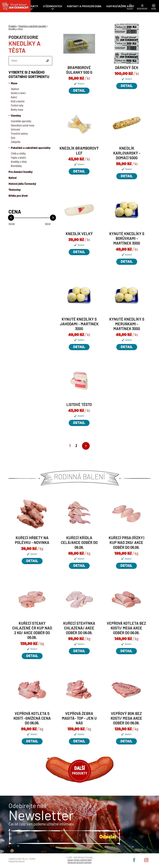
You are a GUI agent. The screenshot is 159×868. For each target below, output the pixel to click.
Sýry (13, 138)
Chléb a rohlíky (18, 154)
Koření (13, 178)
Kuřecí (14, 97)
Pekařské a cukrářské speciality (30, 148)
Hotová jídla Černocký (22, 184)
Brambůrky (16, 166)
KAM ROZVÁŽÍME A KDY (120, 6)
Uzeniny (16, 116)
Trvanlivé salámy (19, 134)
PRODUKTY (31, 6)
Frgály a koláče (18, 158)
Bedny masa (17, 110)
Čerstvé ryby (17, 106)
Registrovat (142, 9)
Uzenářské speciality (21, 121)
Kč (12, 224)
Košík (154, 9)
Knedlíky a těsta (19, 162)
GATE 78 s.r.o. (23, 859)
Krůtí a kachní (18, 102)
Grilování (15, 130)
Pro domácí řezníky (21, 172)
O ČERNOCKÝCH (53, 6)
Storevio (22, 862)
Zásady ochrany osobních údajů (79, 860)
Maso (14, 84)
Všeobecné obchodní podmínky (79, 863)
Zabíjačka (16, 142)
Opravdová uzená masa (23, 126)
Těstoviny (15, 190)
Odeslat (48, 61)
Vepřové (15, 89)
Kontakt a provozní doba (84, 6)
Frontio (32, 859)
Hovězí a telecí (18, 93)
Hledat (130, 9)
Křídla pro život (18, 196)
